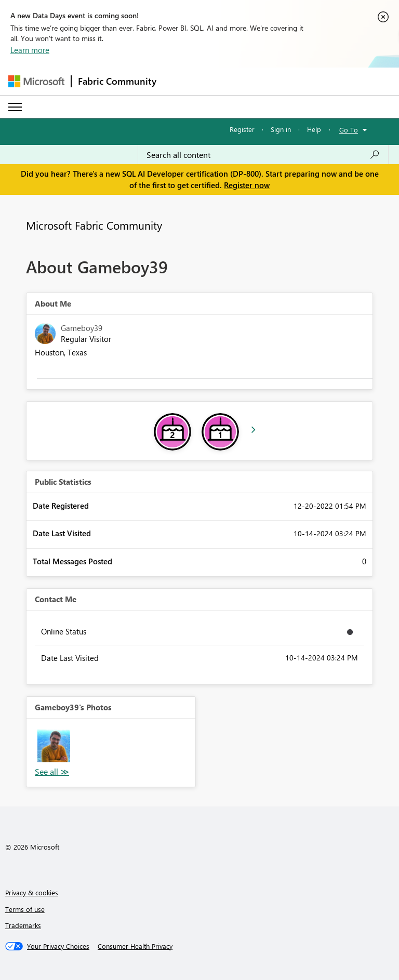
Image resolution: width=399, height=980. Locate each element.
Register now (247, 185)
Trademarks (23, 925)
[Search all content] (263, 155)
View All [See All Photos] (52, 772)
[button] (54, 746)
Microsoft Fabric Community (94, 225)
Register (242, 129)
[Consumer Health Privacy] (135, 946)
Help (314, 129)
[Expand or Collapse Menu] (15, 107)
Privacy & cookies (32, 892)
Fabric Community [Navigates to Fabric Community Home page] (117, 81)
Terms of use (25, 909)
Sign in (281, 129)
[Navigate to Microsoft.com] (36, 81)
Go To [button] (349, 130)
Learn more (30, 50)
